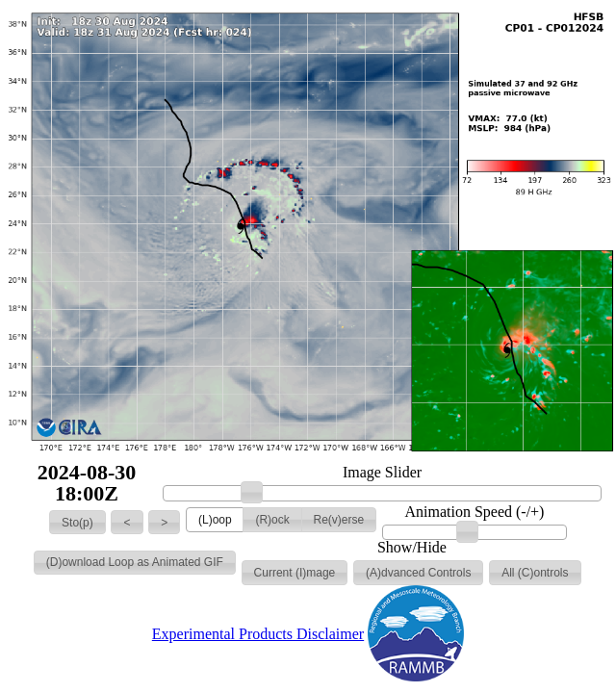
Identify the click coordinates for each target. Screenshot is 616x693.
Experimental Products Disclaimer (258, 634)
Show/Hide (412, 548)
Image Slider (382, 473)
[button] (77, 523)
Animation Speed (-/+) (474, 512)
